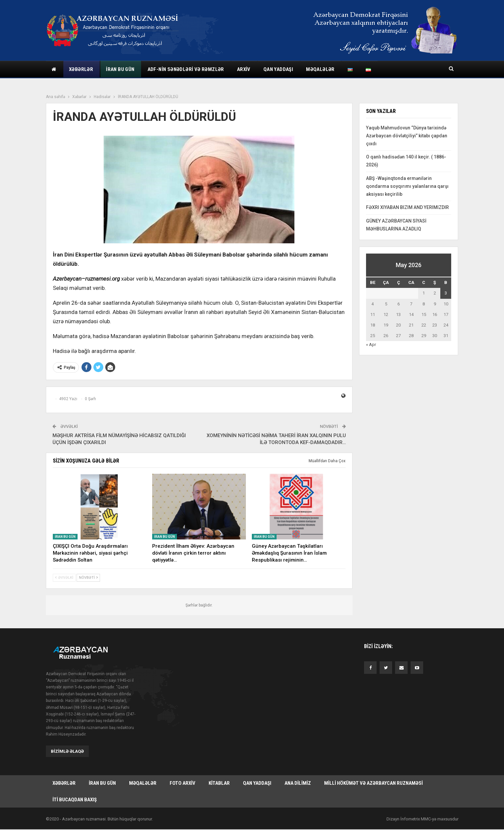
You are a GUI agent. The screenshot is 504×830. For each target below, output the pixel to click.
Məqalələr (320, 69)
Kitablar (219, 783)
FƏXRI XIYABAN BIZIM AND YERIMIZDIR (407, 207)
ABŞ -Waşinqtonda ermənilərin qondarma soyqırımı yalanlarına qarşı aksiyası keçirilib (407, 186)
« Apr (371, 345)
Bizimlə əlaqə (67, 751)
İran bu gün (120, 69)
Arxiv (244, 69)
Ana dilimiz (298, 783)
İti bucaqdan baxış (75, 800)
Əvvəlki (64, 578)
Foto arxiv (183, 783)
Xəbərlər (81, 69)
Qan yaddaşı (278, 69)
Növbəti (88, 578)
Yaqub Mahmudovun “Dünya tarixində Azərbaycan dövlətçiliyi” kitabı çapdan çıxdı (407, 136)
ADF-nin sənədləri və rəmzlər (186, 69)
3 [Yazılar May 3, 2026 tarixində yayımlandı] (446, 293)
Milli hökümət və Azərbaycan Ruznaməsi (373, 783)
